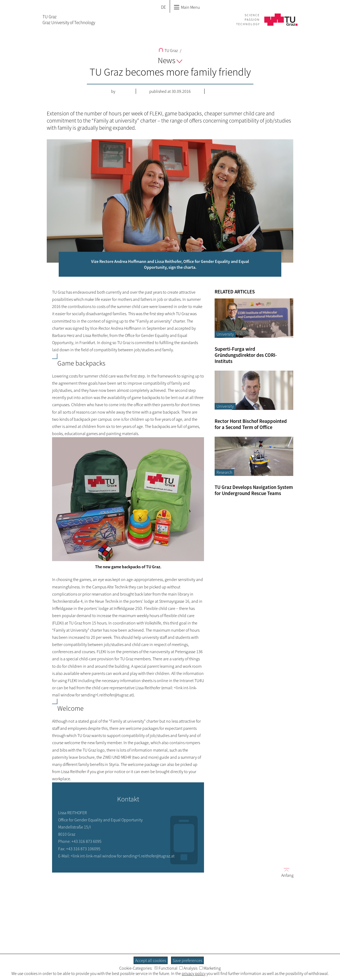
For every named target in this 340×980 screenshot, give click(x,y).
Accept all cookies (151, 960)
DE (163, 7)
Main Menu (187, 7)
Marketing (210, 968)
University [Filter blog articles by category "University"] (225, 334)
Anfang (285, 872)
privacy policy (194, 973)
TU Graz (168, 50)
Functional (166, 968)
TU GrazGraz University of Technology (69, 20)
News (170, 60)
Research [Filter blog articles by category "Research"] (224, 472)
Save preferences (187, 960)
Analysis (188, 968)
